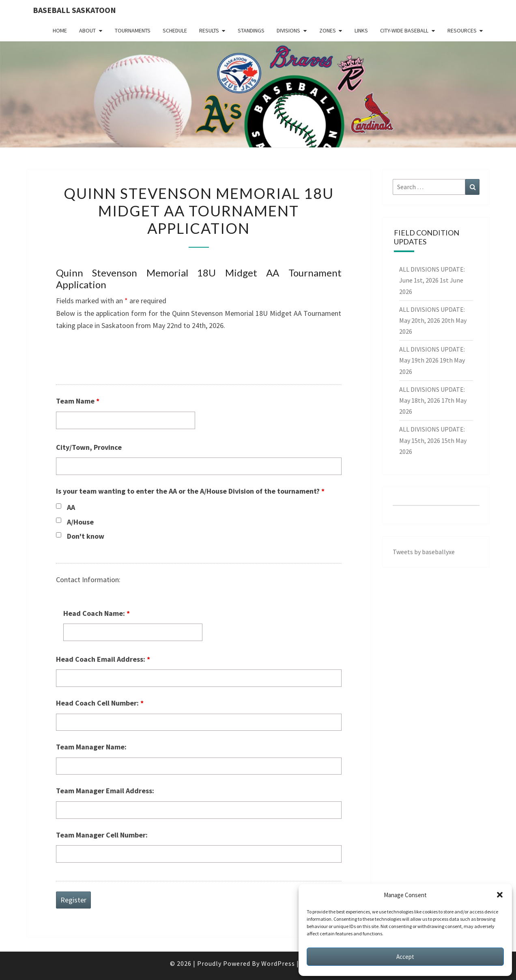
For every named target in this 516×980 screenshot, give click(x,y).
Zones (328, 30)
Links (361, 30)
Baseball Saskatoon (74, 10)
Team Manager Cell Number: (102, 835)
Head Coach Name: (97, 613)
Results (209, 30)
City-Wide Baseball (404, 30)
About (87, 30)
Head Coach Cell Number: (100, 703)
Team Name (78, 401)
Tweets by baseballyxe (424, 552)
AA (71, 507)
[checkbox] (59, 506)
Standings (251, 30)
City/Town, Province (89, 447)
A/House (80, 522)
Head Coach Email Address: (103, 659)
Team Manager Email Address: (105, 791)
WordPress (278, 963)
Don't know (86, 536)
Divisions (288, 30)
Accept (405, 957)
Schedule (175, 30)
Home (60, 30)
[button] (500, 895)
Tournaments (133, 30)
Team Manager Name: (91, 747)
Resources (462, 30)
